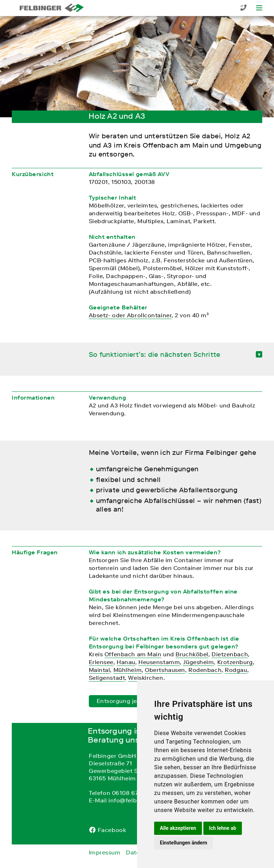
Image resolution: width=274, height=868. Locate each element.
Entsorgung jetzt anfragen (135, 701)
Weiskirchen (146, 678)
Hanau (126, 662)
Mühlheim (128, 670)
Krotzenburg (235, 662)
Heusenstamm (159, 662)
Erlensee (101, 662)
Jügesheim (198, 662)
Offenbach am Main (133, 654)
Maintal (100, 670)
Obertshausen (165, 670)
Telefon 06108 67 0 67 (120, 793)
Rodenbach (205, 670)
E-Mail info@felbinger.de (124, 800)
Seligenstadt (107, 678)
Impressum (105, 852)
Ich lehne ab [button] (223, 828)
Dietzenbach (230, 654)
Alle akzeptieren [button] (178, 828)
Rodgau (236, 670)
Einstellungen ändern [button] (184, 843)
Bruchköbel (192, 654)
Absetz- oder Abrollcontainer (130, 315)
